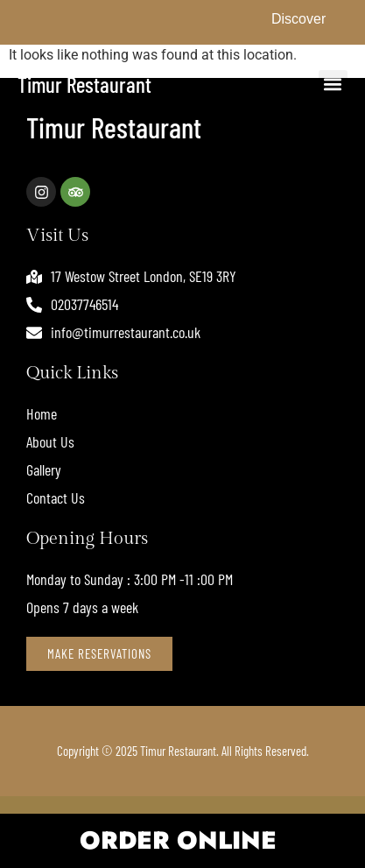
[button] (333, 85)
